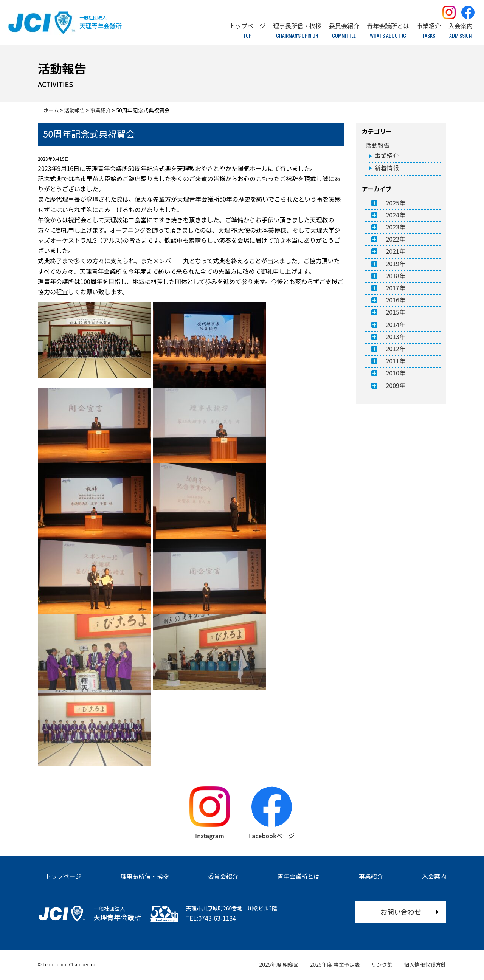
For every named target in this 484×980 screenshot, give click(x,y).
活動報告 (377, 145)
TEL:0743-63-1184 (211, 918)
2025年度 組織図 (279, 964)
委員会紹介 (223, 876)
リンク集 (382, 964)
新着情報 (386, 167)
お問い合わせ (401, 912)
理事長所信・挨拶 (145, 876)
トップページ (64, 876)
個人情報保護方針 (425, 964)
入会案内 (434, 876)
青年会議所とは (298, 876)
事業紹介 (386, 155)
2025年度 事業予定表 (335, 964)
